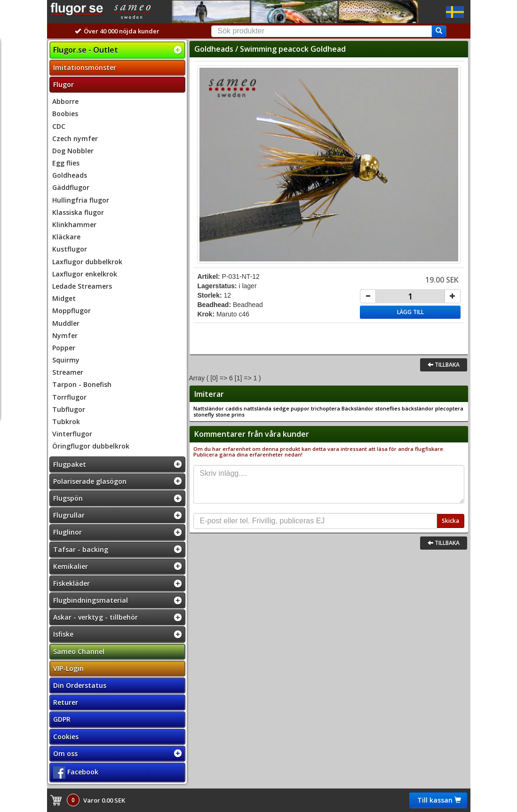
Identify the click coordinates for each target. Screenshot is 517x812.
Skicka (450, 521)
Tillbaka (444, 365)
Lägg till (410, 312)
